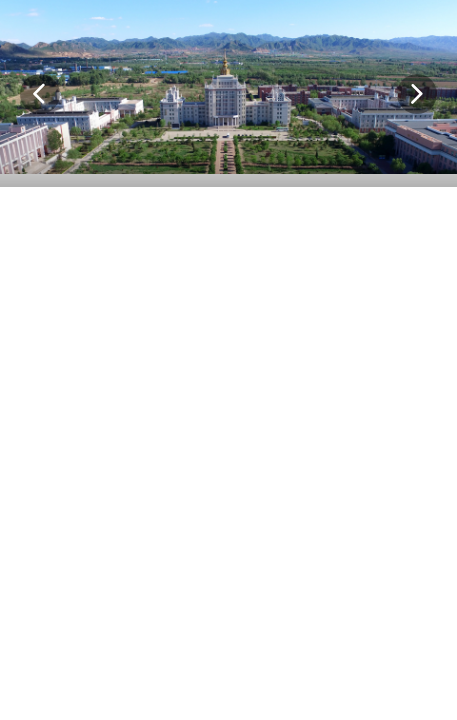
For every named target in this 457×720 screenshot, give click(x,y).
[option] (228, 93)
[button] (40, 94)
